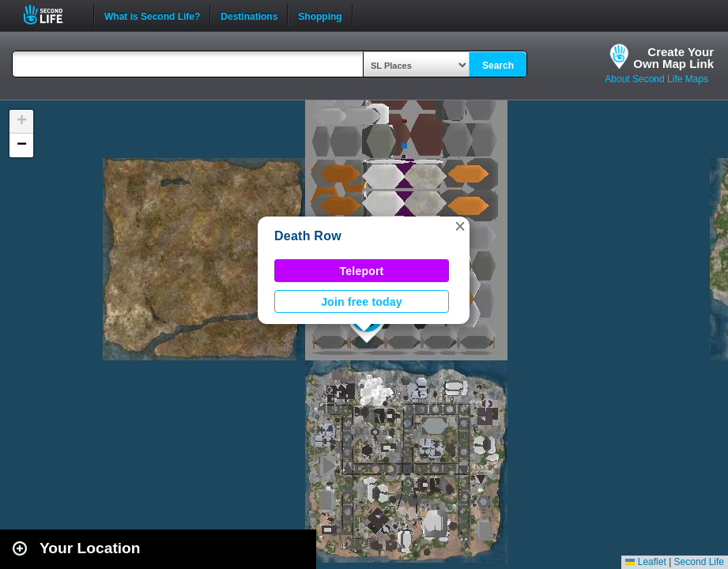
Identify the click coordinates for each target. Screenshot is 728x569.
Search (498, 66)
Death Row (308, 236)
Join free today (362, 302)
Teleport (362, 271)
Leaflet (645, 562)
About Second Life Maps (656, 79)
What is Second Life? (152, 15)
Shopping (320, 15)
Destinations (249, 15)
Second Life (52, 15)
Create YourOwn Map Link (673, 58)
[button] (460, 226)
